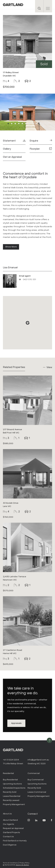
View (49, 367)
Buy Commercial (36, 780)
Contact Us (8, 837)
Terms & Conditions (10, 863)
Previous (11, 112)
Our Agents (9, 824)
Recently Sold (10, 792)
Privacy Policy (24, 863)
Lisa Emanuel (10, 267)
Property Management (14, 804)
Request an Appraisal (13, 828)
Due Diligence (10, 845)
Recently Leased (11, 800)
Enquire (41, 141)
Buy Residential (10, 780)
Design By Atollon (22, 865)
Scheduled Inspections (14, 788)
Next (44, 112)
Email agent (25, 276)
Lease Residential (12, 796)
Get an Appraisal (12, 157)
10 (40, 124)
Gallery (7, 149)
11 (43, 124)
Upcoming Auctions (12, 784)
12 (47, 124)
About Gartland (10, 820)
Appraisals (16, 723)
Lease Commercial (37, 792)
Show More (11, 247)
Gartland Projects (11, 832)
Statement (14, 141)
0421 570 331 (29, 279)
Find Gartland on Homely (15, 841)
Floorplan (41, 149)
